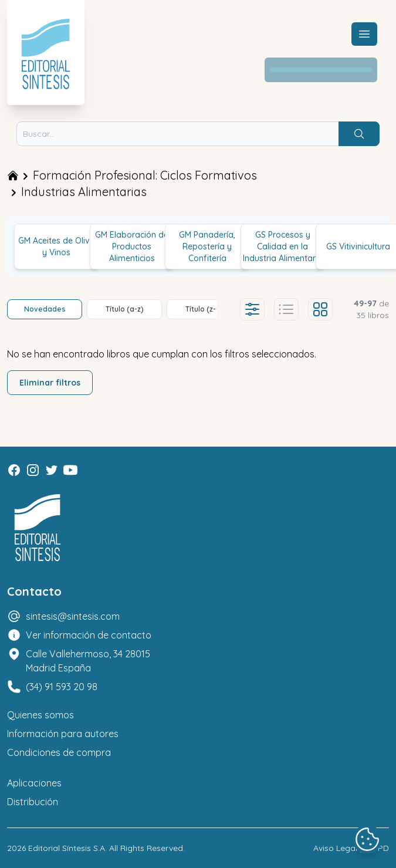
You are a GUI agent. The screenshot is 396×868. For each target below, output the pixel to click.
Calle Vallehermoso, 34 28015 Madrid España (88, 661)
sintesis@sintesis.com (73, 616)
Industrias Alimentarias (84, 192)
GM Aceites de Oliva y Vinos (57, 246)
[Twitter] (52, 470)
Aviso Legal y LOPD (351, 848)
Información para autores (63, 734)
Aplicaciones (34, 783)
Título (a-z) (125, 309)
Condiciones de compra (59, 752)
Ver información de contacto (89, 635)
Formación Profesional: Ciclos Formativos (145, 175)
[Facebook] (14, 470)
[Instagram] (33, 470)
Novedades (45, 309)
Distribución (33, 802)
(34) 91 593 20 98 (62, 687)
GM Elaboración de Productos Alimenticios (132, 246)
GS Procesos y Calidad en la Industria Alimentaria (283, 246)
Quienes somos (40, 715)
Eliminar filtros (50, 383)
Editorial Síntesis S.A (67, 848)
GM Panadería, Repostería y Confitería (207, 246)
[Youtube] (70, 470)
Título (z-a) (204, 309)
